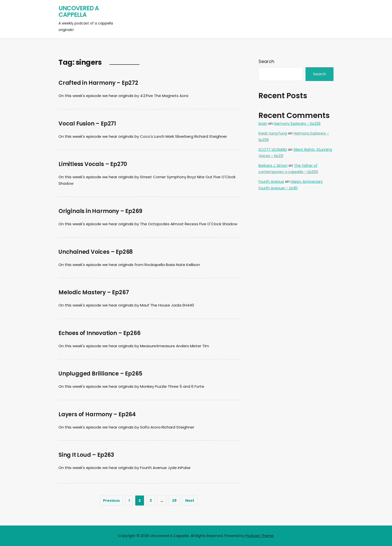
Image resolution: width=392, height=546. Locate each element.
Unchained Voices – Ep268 (96, 252)
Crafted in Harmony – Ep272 (98, 83)
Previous (111, 500)
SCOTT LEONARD (273, 149)
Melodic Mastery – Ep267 (94, 292)
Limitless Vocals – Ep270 (93, 164)
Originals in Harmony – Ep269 (100, 211)
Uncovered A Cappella (79, 11)
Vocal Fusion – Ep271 (87, 124)
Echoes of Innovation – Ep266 (99, 333)
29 (174, 500)
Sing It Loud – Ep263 (86, 455)
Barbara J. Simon (273, 165)
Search (266, 61)
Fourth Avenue (271, 181)
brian (263, 123)
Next (190, 500)
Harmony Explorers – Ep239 (297, 123)
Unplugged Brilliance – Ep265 (100, 374)
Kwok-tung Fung (273, 133)
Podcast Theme (260, 536)
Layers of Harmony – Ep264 (97, 414)
